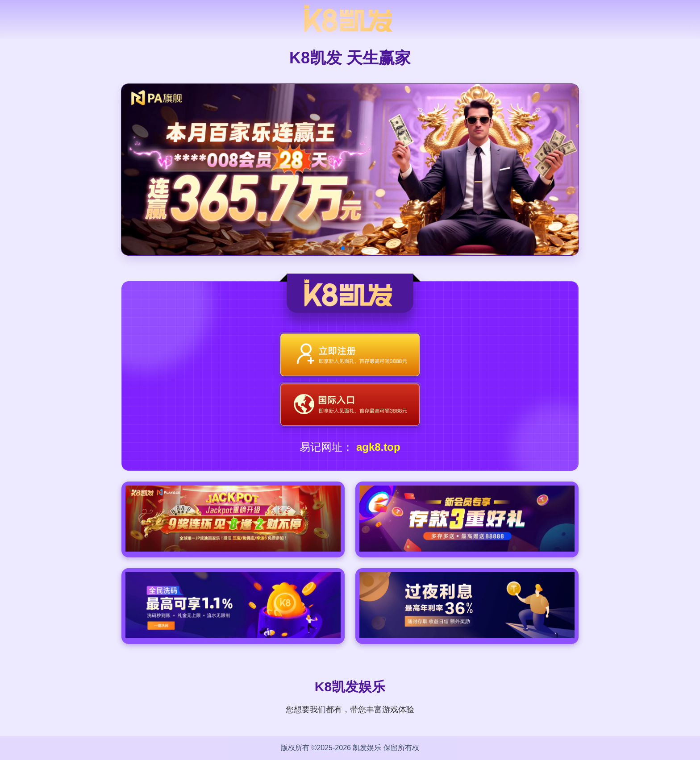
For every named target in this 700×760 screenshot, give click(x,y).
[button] (343, 248)
